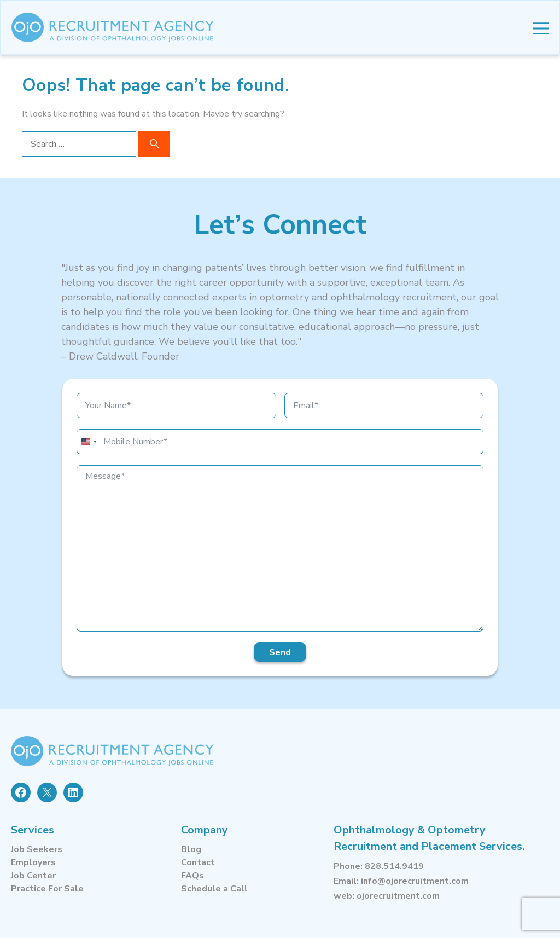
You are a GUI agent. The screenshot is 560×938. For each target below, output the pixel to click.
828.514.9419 (394, 866)
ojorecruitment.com (398, 896)
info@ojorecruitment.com (415, 881)
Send (280, 652)
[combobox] (89, 442)
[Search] (154, 144)
